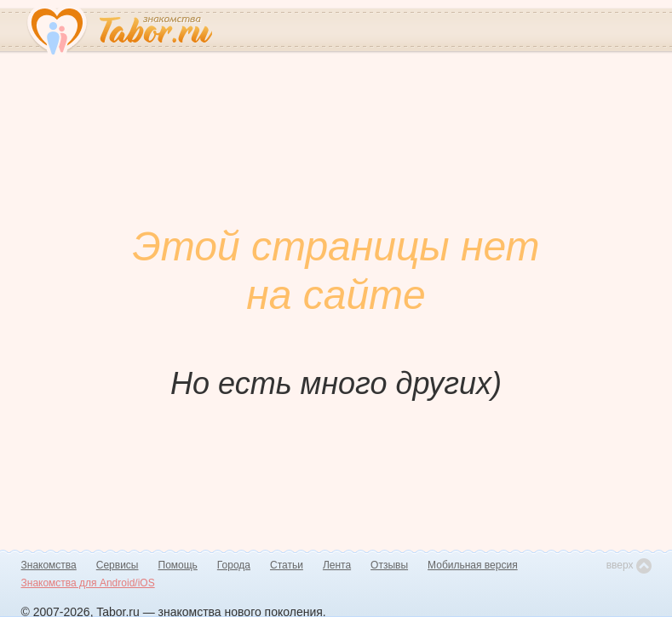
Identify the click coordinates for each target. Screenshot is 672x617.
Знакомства (49, 565)
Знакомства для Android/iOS (88, 583)
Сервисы (118, 565)
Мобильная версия (473, 565)
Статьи (287, 565)
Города (234, 565)
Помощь (178, 565)
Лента (337, 565)
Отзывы (389, 565)
